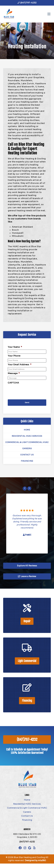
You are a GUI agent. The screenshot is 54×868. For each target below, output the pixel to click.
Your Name (15, 347)
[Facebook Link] (20, 848)
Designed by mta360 (35, 860)
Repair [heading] (27, 621)
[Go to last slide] (25, 488)
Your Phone (14, 356)
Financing (27, 461)
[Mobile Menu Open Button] (49, 14)
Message (14, 373)
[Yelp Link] (34, 848)
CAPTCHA (13, 383)
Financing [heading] (27, 701)
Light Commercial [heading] (27, 661)
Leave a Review (27, 576)
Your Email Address (20, 365)
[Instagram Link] (25, 848)
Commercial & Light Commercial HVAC (27, 442)
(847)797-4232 (27, 3)
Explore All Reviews (27, 566)
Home (27, 430)
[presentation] (27, 390)
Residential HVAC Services (27, 436)
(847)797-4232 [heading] (27, 739)
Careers (27, 449)
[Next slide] (29, 488)
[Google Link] (30, 848)
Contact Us (27, 455)
